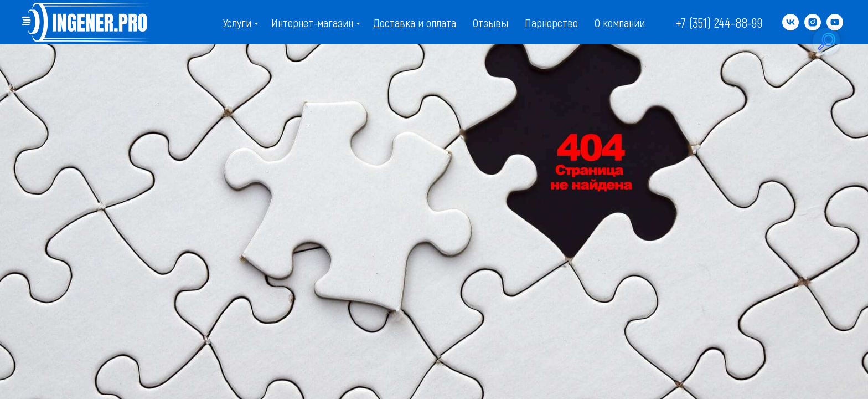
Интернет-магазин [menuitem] (312, 22)
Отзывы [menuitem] (490, 22)
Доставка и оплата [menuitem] (415, 22)
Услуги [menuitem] (237, 22)
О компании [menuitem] (620, 22)
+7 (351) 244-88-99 (719, 22)
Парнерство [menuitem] (551, 22)
